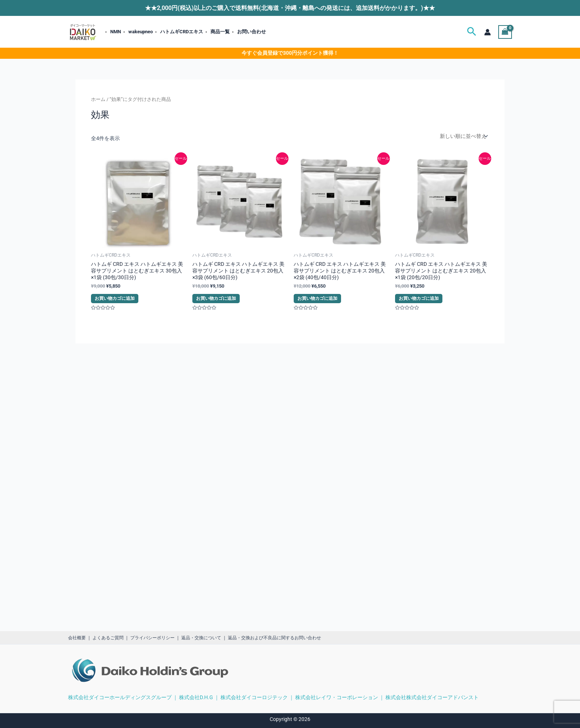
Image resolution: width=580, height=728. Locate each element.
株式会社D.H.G (196, 697)
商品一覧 (220, 32)
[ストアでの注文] (463, 136)
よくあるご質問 (108, 638)
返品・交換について (201, 638)
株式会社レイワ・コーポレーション (337, 697)
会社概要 (77, 638)
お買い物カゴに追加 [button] (115, 298)
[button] (472, 32)
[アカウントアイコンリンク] (488, 32)
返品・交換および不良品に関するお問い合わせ (274, 638)
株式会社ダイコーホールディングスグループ (120, 697)
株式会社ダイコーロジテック (254, 697)
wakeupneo (141, 32)
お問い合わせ (252, 32)
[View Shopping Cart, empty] (505, 32)
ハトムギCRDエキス (182, 32)
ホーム (98, 99)
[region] (484, 666)
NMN (116, 32)
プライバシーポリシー (152, 638)
